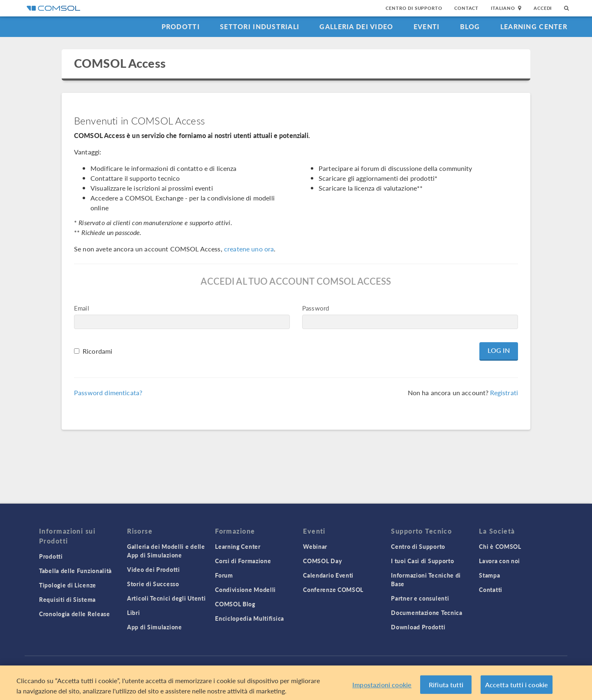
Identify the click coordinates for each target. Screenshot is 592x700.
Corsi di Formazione (243, 561)
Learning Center (534, 26)
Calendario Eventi (328, 575)
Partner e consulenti (420, 598)
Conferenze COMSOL (333, 589)
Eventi (427, 26)
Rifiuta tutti (446, 687)
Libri (134, 612)
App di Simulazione (155, 627)
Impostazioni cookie (382, 687)
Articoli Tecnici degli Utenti (166, 598)
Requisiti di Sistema (67, 599)
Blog (470, 26)
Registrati (504, 393)
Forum (224, 575)
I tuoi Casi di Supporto (422, 561)
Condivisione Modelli (245, 589)
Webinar (315, 546)
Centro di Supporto (414, 8)
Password (316, 308)
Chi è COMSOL (500, 546)
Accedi (543, 8)
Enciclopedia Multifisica (250, 618)
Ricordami (97, 351)
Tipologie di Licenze (68, 585)
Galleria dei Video (356, 26)
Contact (466, 8)
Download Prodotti (418, 627)
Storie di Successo (153, 584)
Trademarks (227, 667)
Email (82, 308)
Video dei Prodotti (154, 569)
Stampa (489, 575)
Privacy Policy (182, 667)
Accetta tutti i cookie (517, 687)
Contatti (491, 589)
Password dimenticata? (108, 393)
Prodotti (181, 26)
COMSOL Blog (235, 604)
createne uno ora (249, 249)
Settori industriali (260, 26)
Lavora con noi (499, 561)
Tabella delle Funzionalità (75, 571)
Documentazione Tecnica (427, 612)
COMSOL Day (322, 561)
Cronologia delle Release (75, 614)
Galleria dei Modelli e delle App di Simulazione (166, 551)
